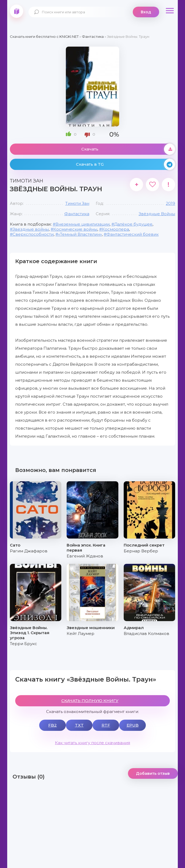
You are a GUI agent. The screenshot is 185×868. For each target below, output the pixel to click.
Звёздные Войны (157, 214)
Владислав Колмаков (146, 633)
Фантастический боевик (132, 234)
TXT (79, 725)
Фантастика (77, 214)
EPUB (133, 725)
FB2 (53, 725)
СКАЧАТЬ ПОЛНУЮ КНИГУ (90, 701)
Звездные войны (31, 229)
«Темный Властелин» (80, 234)
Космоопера (115, 229)
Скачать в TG (126, 164)
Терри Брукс (23, 644)
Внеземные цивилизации (83, 224)
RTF (106, 725)
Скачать (128, 149)
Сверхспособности (33, 234)
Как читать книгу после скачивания (92, 743)
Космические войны (75, 229)
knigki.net (17, 11)
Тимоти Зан (77, 203)
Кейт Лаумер (81, 633)
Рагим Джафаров (29, 551)
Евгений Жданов (85, 556)
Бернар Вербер (141, 551)
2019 (170, 203)
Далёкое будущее (133, 224)
